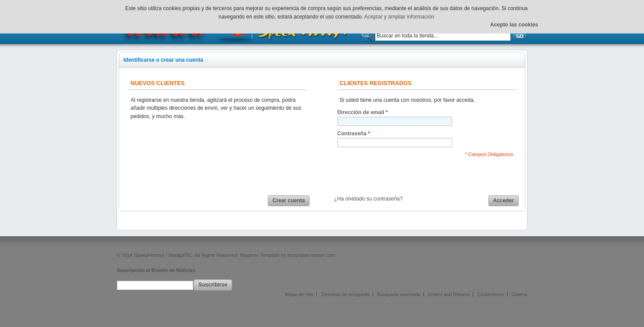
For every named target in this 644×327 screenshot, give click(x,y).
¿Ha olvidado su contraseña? (368, 199)
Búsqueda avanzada (399, 294)
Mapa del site (299, 294)
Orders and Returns (449, 294)
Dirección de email (361, 113)
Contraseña (352, 134)
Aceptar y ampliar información (399, 17)
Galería (519, 294)
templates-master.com (311, 255)
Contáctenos (491, 294)
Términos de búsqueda (345, 294)
